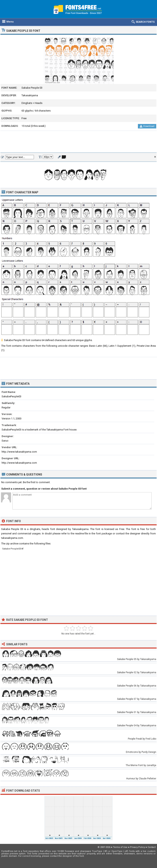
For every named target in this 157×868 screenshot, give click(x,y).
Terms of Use (120, 847)
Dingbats (27, 103)
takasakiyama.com (12, 538)
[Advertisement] (78, 142)
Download (147, 126)
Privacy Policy (138, 847)
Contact (152, 847)
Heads (39, 103)
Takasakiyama (30, 95)
